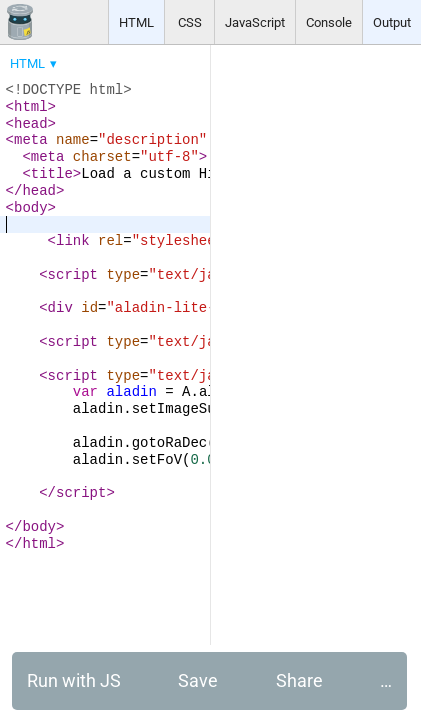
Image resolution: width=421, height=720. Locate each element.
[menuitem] (35, 63)
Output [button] (392, 22)
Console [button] (329, 22)
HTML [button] (136, 22)
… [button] (386, 680)
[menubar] (160, 59)
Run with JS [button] (74, 680)
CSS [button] (190, 22)
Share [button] (299, 680)
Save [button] (198, 680)
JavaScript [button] (255, 22)
